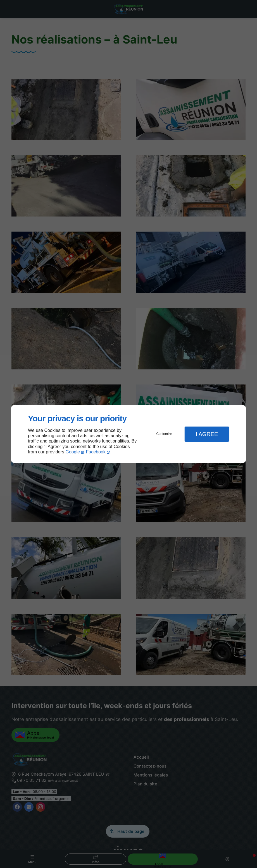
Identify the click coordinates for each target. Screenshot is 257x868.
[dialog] (128, 434)
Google (73, 452)
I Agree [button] (207, 434)
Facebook (96, 452)
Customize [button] (164, 434)
